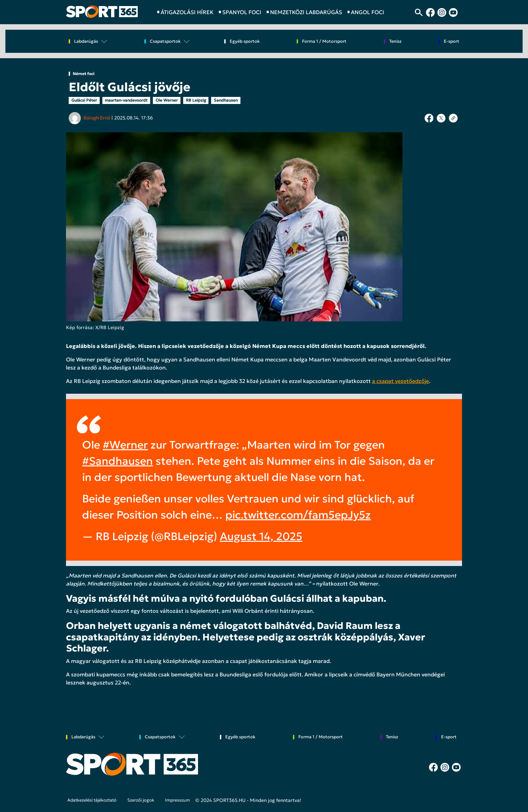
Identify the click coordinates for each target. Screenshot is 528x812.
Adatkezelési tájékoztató (92, 800)
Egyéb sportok (245, 42)
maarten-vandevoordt (126, 100)
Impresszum (177, 800)
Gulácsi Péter (84, 100)
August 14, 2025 (261, 536)
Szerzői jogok (141, 800)
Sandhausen (226, 100)
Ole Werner (167, 100)
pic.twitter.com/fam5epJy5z (298, 515)
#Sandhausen (118, 461)
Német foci (84, 74)
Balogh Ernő (97, 118)
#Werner (125, 445)
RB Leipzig (196, 100)
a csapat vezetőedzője (401, 381)
